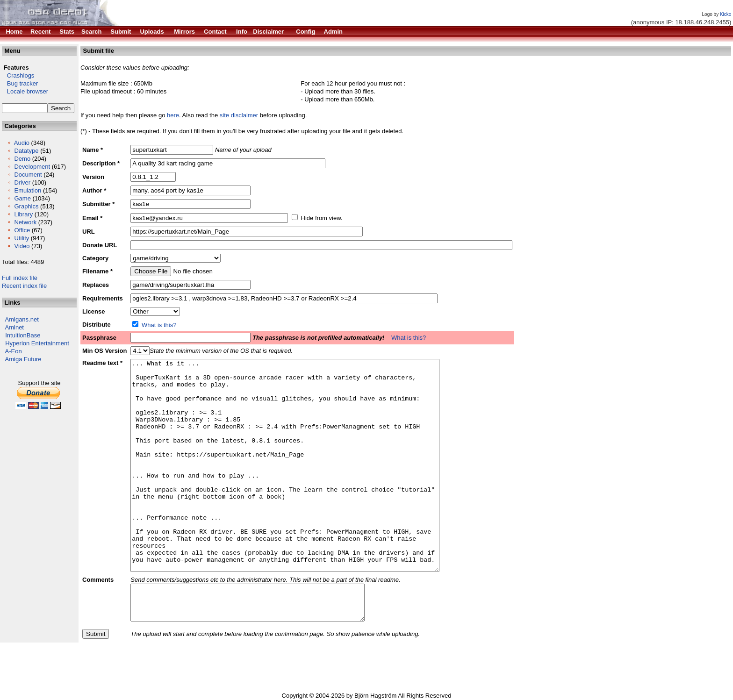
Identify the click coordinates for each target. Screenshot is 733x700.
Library (23, 214)
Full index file (20, 278)
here (173, 115)
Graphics (26, 206)
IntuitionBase (23, 335)
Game (22, 198)
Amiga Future (23, 359)
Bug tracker (20, 83)
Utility (22, 238)
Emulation (28, 190)
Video (22, 246)
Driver (22, 182)
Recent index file (24, 286)
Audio (22, 143)
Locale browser (25, 91)
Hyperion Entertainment (37, 343)
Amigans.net (22, 319)
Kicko (726, 14)
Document (28, 175)
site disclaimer (239, 115)
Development (32, 167)
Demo (22, 159)
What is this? (159, 325)
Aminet (14, 327)
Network (25, 222)
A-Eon (14, 351)
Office (22, 230)
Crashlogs (18, 75)
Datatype (26, 151)
